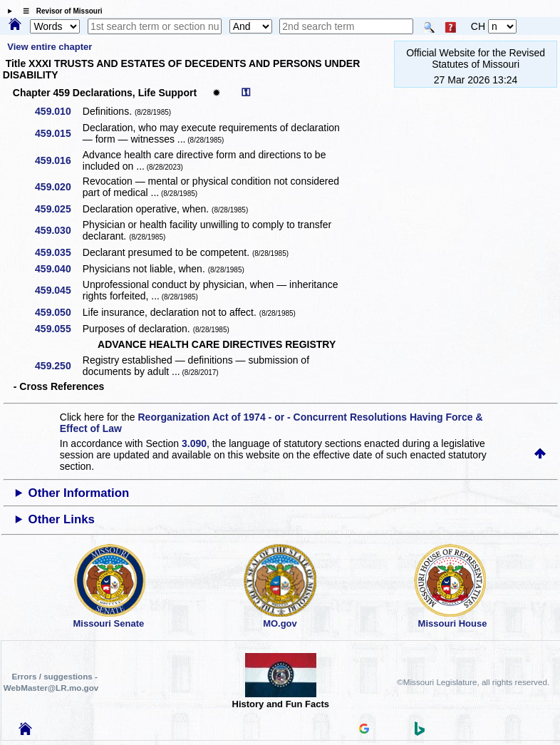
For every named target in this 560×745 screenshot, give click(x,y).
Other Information (79, 493)
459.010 (58, 111)
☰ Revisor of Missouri (59, 11)
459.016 (58, 160)
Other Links (62, 519)
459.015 (58, 133)
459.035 (58, 252)
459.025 (58, 209)
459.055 (58, 329)
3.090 (194, 443)
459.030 (58, 230)
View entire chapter (50, 47)
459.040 (58, 269)
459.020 (58, 187)
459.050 (58, 312)
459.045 (58, 290)
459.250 (58, 366)
